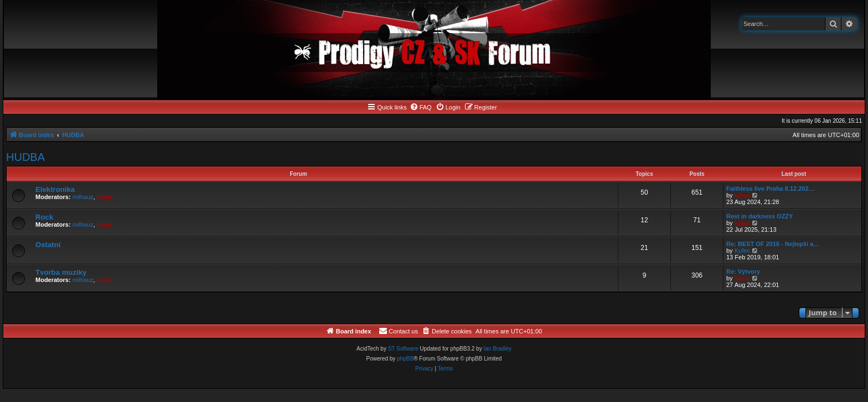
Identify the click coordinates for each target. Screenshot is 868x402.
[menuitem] (421, 107)
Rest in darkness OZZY (759, 216)
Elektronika (55, 189)
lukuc (105, 197)
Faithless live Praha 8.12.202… (771, 189)
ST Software (403, 349)
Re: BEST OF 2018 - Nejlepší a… (773, 244)
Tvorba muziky (61, 272)
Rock (44, 217)
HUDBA (25, 157)
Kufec (742, 250)
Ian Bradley (497, 349)
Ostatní (48, 245)
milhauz (83, 197)
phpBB (405, 359)
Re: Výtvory (743, 272)
